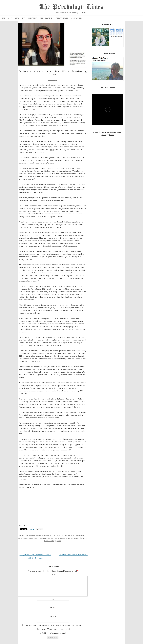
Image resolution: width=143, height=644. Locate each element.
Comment (53, 574)
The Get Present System (35, 538)
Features (39, 535)
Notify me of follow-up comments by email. (54, 629)
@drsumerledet (67, 535)
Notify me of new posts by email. (54, 633)
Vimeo (112, 135)
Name (53, 599)
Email (53, 608)
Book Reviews (33, 18)
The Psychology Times (71, 7)
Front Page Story (48, 535)
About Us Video (76, 18)
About (10, 18)
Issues (17, 18)
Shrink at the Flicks (61, 18)
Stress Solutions (46, 18)
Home (3, 18)
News (23, 18)
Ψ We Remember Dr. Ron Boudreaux (73, 555)
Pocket (32, 529)
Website (53, 616)
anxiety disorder (79, 535)
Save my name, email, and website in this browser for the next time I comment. (54, 625)
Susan (59, 541)
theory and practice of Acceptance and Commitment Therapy (65, 538)
